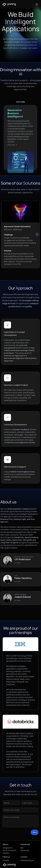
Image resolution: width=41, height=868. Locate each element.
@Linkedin (18, 563)
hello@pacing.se (27, 860)
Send (35, 832)
